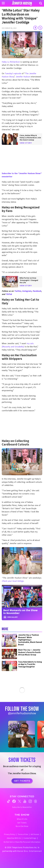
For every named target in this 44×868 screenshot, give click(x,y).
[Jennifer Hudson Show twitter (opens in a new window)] (20, 801)
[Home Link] (22, 3)
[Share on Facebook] (35, 28)
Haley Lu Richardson (11, 62)
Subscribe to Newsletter (22, 807)
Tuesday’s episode (13, 74)
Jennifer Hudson (23, 77)
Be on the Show (22, 826)
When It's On (22, 819)
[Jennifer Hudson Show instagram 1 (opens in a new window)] (22, 734)
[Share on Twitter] (40, 28)
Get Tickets (22, 781)
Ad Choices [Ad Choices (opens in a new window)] (35, 834)
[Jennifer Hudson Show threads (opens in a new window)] (35, 801)
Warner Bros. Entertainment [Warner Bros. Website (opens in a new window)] (29, 851)
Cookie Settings (30, 838)
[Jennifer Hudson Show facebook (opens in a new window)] (14, 801)
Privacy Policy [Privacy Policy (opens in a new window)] (10, 834)
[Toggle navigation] (3, 3)
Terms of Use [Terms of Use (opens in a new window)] (23, 834)
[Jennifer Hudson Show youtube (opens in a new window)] (25, 801)
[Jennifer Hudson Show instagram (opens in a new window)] (30, 801)
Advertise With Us (14, 838)
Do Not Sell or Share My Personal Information (22, 842)
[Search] (41, 3)
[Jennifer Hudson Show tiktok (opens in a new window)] (9, 801)
